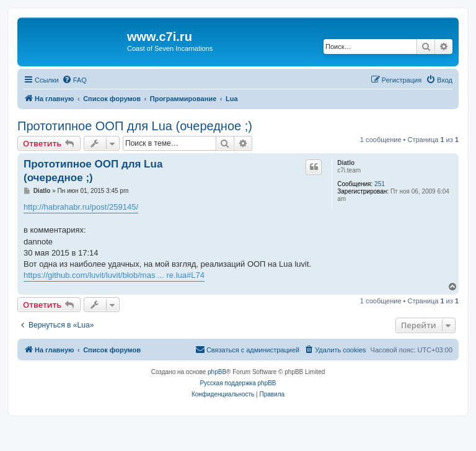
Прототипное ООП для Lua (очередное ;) (135, 126)
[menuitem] (74, 80)
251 (380, 184)
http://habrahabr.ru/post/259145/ (81, 207)
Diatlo (346, 163)
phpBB (217, 372)
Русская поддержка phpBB (238, 383)
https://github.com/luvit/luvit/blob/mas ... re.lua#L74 (114, 275)
